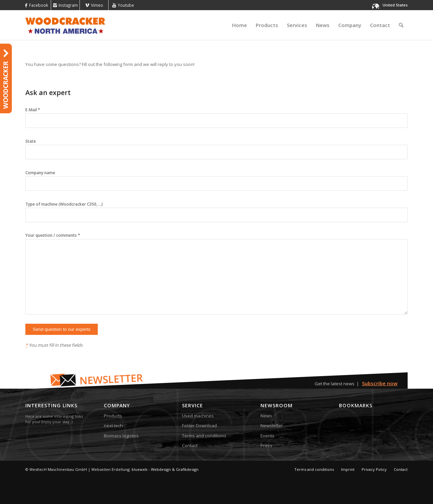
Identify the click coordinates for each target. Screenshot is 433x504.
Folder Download (199, 426)
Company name (216, 178)
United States (395, 5)
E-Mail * (216, 115)
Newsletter (272, 426)
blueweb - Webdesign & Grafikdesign (165, 469)
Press (266, 445)
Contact (190, 445)
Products (113, 416)
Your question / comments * (216, 274)
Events (267, 436)
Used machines (198, 416)
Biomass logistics (121, 436)
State (216, 147)
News (266, 416)
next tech (113, 426)
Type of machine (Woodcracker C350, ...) (216, 210)
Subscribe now (380, 383)
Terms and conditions (204, 436)
